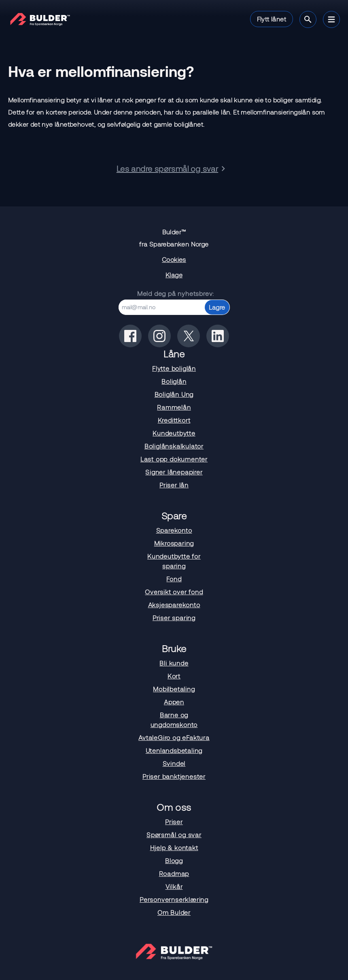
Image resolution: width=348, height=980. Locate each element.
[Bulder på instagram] (159, 336)
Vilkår (174, 886)
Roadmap (174, 873)
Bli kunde (174, 663)
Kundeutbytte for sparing (174, 561)
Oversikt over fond (174, 592)
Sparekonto (174, 530)
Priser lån (174, 485)
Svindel (174, 763)
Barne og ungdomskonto (174, 720)
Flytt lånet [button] (272, 19)
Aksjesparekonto (174, 605)
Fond (174, 579)
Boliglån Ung (174, 394)
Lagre (217, 307)
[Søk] (308, 19)
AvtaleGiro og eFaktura (174, 737)
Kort (174, 676)
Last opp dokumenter (174, 459)
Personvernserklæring (174, 899)
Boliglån (174, 381)
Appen (174, 702)
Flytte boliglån (174, 368)
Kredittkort (174, 420)
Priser (174, 822)
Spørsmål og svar (174, 834)
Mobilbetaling (174, 689)
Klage (174, 275)
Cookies (174, 259)
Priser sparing (174, 618)
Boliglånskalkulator (174, 446)
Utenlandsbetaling (174, 750)
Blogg (174, 860)
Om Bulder (174, 912)
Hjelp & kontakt (174, 847)
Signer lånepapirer (174, 472)
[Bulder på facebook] (130, 336)
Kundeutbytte (174, 433)
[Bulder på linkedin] (218, 336)
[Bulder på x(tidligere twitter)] (189, 336)
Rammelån (174, 407)
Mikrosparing (174, 543)
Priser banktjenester (174, 776)
